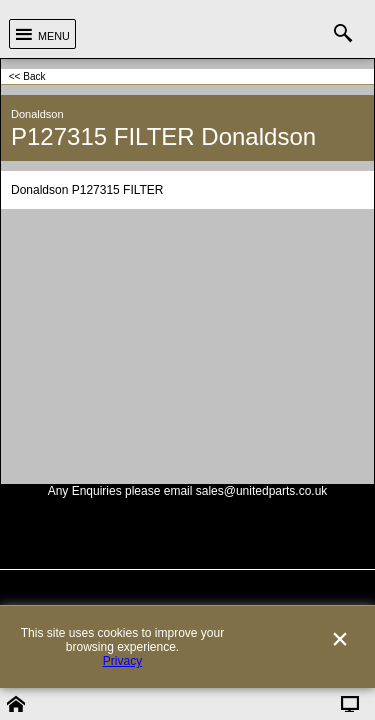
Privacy (122, 693)
